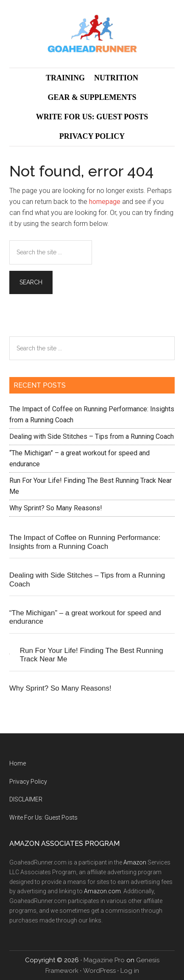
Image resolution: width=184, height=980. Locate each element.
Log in (130, 971)
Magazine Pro (104, 960)
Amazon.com (102, 891)
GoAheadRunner (92, 34)
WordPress (99, 971)
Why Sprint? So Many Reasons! (56, 508)
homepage (105, 202)
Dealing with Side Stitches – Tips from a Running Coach (92, 436)
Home (18, 763)
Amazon (135, 862)
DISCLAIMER (26, 799)
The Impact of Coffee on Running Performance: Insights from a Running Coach (85, 542)
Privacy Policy (28, 782)
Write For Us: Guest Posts (43, 818)
